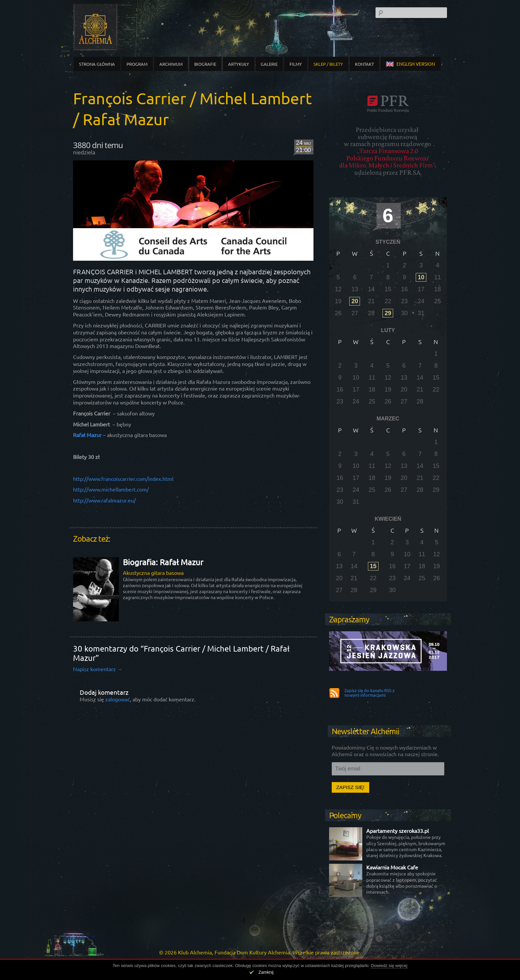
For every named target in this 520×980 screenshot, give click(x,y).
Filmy (296, 64)
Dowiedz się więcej (389, 966)
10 (421, 277)
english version (410, 64)
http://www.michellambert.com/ (111, 489)
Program (137, 64)
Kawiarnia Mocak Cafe (392, 867)
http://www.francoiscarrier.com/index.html (123, 479)
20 (355, 301)
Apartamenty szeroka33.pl (397, 831)
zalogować (118, 699)
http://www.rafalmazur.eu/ (104, 500)
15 (373, 566)
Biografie (205, 64)
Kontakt (364, 64)
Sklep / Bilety (328, 64)
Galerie (269, 64)
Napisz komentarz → (98, 669)
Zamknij (266, 972)
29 (388, 313)
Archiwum (171, 64)
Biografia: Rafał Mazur (163, 562)
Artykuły (239, 64)
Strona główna (97, 64)
